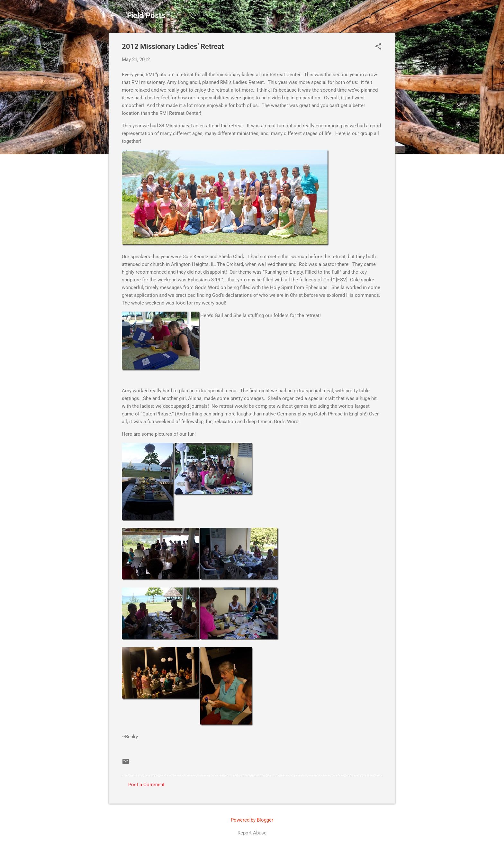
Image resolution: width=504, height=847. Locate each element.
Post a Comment (146, 785)
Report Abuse (252, 833)
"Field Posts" (146, 15)
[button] (378, 47)
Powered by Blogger (252, 820)
